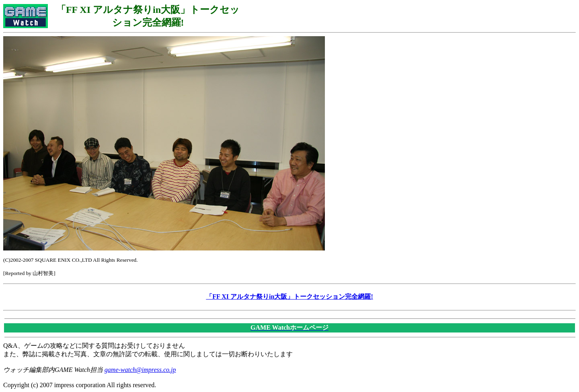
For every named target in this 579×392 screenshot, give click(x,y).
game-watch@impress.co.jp (140, 370)
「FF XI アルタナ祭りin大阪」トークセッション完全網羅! (289, 297)
